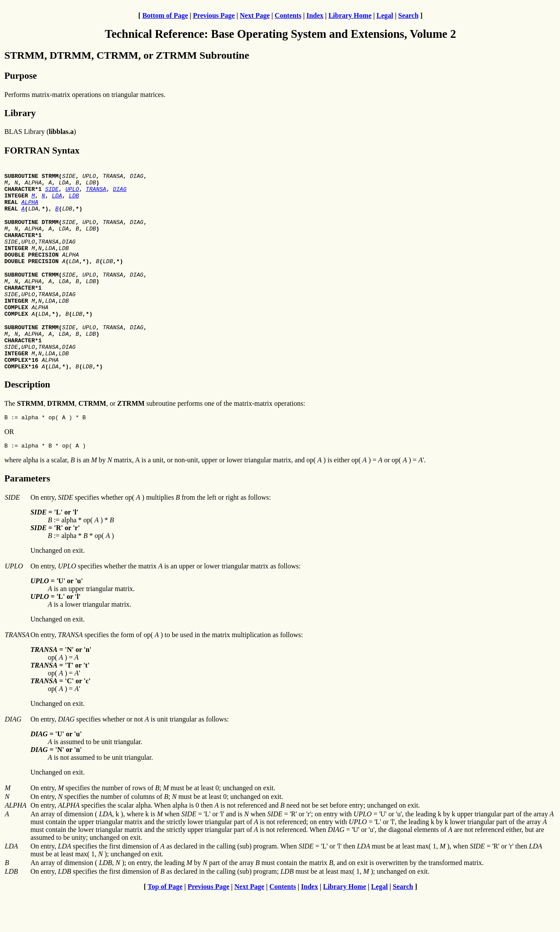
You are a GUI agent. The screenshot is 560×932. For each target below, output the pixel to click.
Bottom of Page (165, 15)
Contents (288, 15)
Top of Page (165, 924)
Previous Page (214, 15)
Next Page (255, 15)
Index (315, 15)
